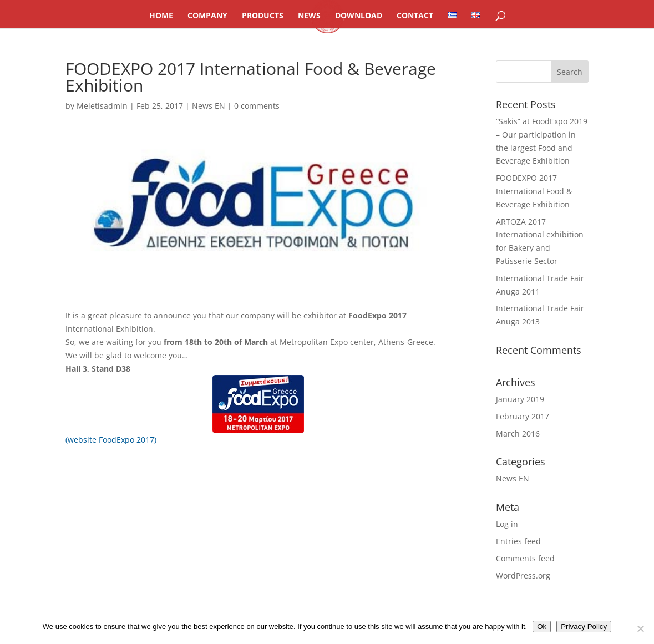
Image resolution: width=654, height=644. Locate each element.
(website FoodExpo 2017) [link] (111, 440)
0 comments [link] (257, 106)
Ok (542, 627)
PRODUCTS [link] (263, 16)
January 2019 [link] (520, 399)
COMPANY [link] (207, 16)
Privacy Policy (584, 627)
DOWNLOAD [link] (359, 16)
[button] (570, 72)
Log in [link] (507, 524)
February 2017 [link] (523, 416)
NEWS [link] (309, 16)
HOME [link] (161, 16)
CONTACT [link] (415, 16)
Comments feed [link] (525, 558)
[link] (452, 20)
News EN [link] (209, 106)
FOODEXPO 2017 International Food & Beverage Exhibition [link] (534, 191)
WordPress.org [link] (523, 575)
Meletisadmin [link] (102, 106)
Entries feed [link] (518, 541)
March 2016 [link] (518, 433)
